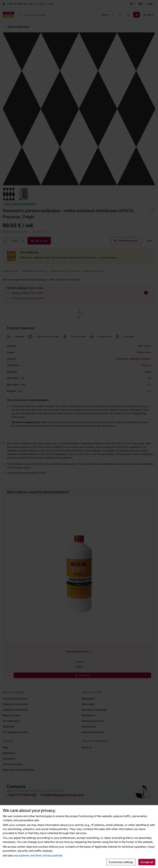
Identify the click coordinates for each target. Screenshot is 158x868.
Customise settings (121, 862)
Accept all (147, 862)
